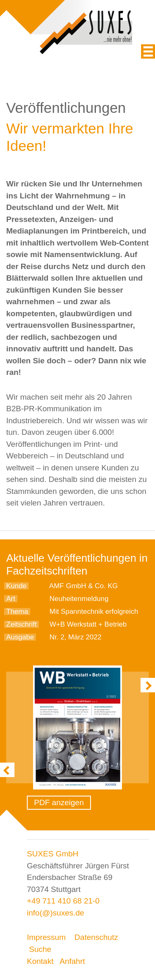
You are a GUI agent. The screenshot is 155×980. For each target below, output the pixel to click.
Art (11, 599)
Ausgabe (20, 637)
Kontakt (40, 961)
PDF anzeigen (59, 802)
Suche (40, 949)
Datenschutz (96, 937)
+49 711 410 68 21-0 (63, 901)
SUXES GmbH (53, 854)
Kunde (16, 586)
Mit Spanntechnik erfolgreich (94, 612)
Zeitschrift (21, 624)
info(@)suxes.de (56, 913)
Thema (17, 612)
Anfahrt (72, 961)
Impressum (46, 937)
